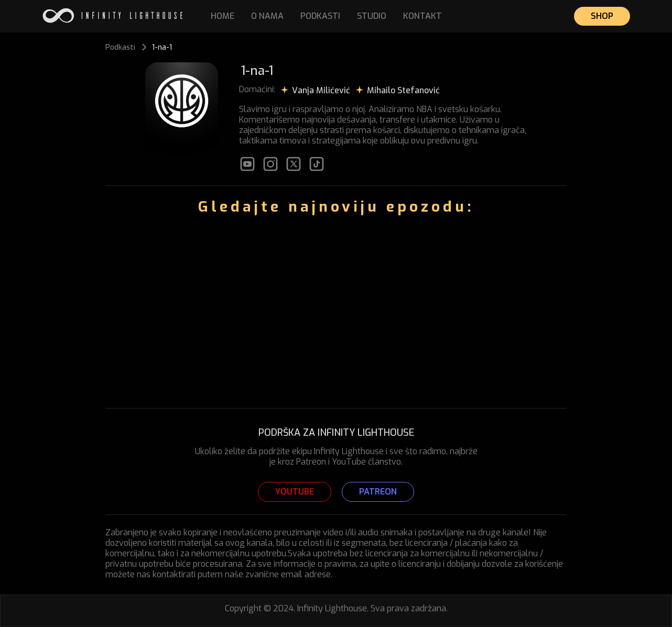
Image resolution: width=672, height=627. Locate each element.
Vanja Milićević (321, 90)
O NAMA (267, 16)
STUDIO (372, 16)
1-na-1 (162, 47)
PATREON (378, 492)
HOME (223, 16)
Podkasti (120, 47)
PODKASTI (320, 16)
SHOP (602, 16)
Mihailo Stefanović (403, 90)
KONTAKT (422, 16)
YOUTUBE (295, 492)
